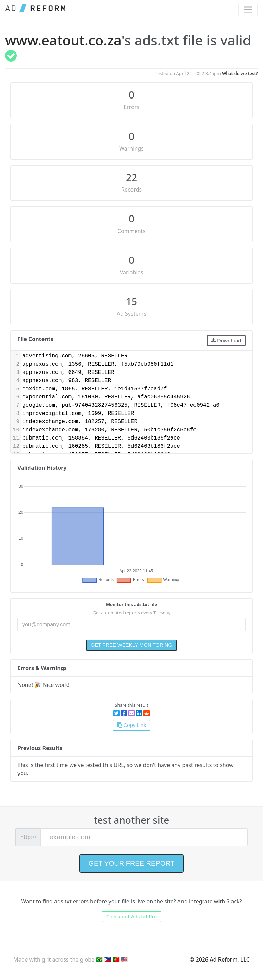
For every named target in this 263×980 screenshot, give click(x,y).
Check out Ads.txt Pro (132, 916)
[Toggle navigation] (248, 10)
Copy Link (132, 725)
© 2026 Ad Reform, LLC (220, 959)
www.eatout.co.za (63, 40)
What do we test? (240, 73)
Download (226, 340)
